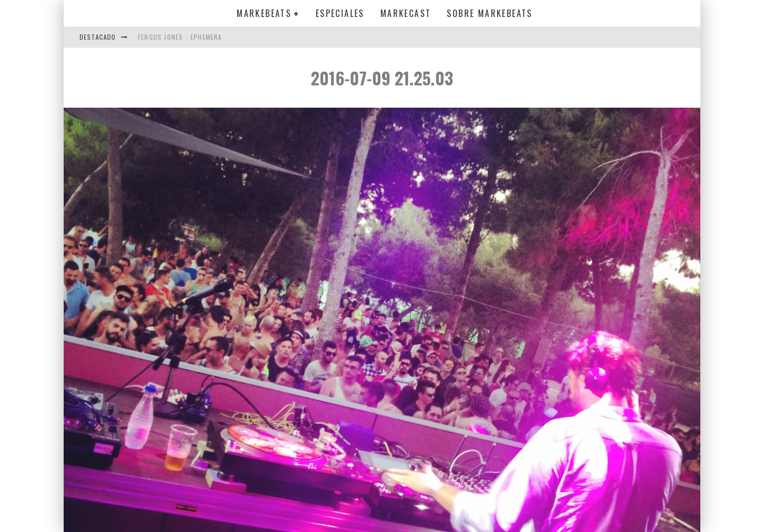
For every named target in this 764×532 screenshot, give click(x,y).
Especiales (340, 13)
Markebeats (264, 13)
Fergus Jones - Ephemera (180, 37)
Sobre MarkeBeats (489, 13)
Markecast (406, 13)
